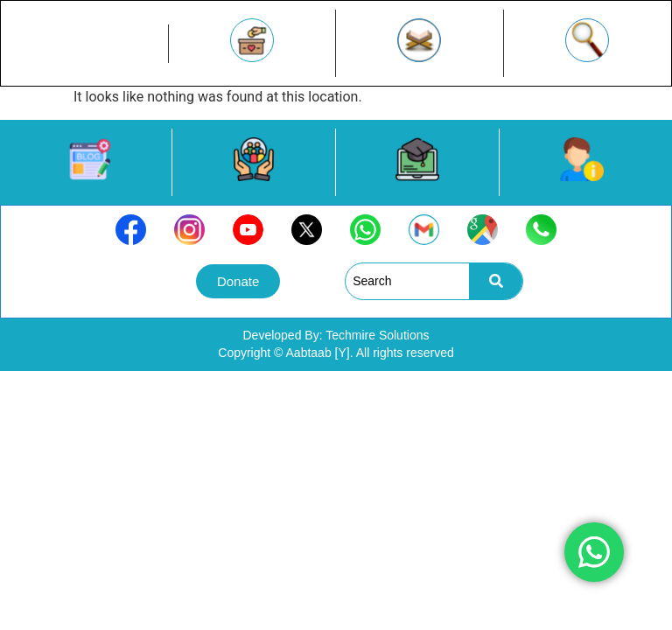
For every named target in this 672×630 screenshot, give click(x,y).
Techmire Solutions (377, 335)
